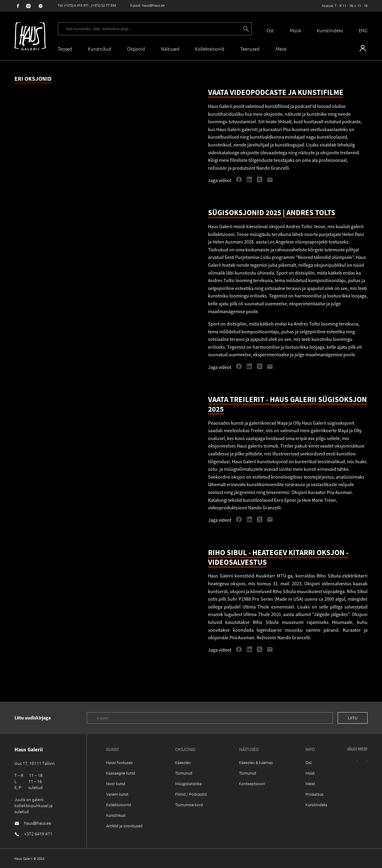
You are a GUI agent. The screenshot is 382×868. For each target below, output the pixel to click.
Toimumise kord (189, 805)
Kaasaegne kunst (121, 773)
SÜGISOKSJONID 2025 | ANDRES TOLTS (272, 212)
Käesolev (183, 762)
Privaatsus (314, 794)
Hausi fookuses (119, 762)
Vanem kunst (117, 794)
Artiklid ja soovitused (124, 826)
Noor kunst (116, 783)
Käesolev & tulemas (256, 762)
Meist (310, 783)
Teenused (250, 49)
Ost (270, 30)
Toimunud (184, 773)
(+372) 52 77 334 (104, 5)
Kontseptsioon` (253, 783)
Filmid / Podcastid (191, 794)
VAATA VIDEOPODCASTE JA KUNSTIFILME (276, 92)
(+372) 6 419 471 (76, 5)
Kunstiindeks (330, 30)
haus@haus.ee (153, 5)
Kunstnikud (100, 49)
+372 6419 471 (38, 834)
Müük (295, 30)
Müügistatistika (188, 783)
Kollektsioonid (210, 49)
